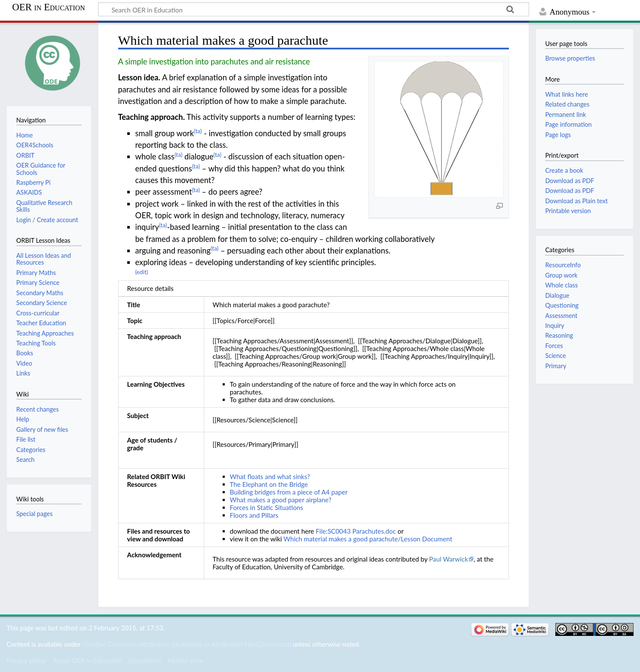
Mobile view (185, 660)
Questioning (562, 305)
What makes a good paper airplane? (281, 500)
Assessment (561, 316)
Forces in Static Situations (267, 507)
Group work (561, 275)
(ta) (198, 131)
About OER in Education (87, 660)
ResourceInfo (563, 265)
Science (555, 356)
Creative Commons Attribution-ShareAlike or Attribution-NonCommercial (186, 644)
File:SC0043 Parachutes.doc (356, 531)
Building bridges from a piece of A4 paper (289, 492)
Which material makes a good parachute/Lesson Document (368, 539)
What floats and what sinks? (270, 477)
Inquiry (554, 325)
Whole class (561, 285)
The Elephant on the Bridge (269, 484)
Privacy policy (26, 660)
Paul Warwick (449, 559)
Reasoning (559, 335)
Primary (556, 366)
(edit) (142, 272)
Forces (554, 346)
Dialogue (557, 295)
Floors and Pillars (254, 515)
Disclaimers (145, 660)
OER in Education (49, 7)
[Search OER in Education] (314, 9)
